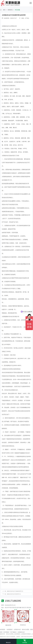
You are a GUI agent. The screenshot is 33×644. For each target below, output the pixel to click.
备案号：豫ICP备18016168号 (25, 637)
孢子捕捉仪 (13, 632)
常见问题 (17, 10)
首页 (4, 10)
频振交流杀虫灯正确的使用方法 (15, 591)
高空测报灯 (6, 632)
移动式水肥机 (26, 629)
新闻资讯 (10, 10)
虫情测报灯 (10, 629)
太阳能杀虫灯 (6, 26)
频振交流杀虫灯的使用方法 (14, 594)
